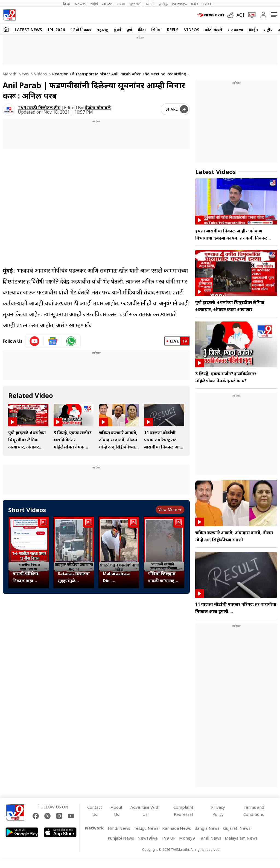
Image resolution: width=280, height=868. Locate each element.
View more (170, 510)
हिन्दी (67, 4)
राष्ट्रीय (268, 29)
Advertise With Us (145, 811)
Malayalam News (241, 838)
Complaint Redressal (183, 811)
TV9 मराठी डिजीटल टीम (39, 108)
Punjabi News (121, 838)
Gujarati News (237, 828)
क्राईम (253, 29)
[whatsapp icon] (71, 341)
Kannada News (177, 828)
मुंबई (117, 29)
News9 (81, 4)
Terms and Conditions (254, 811)
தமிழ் (163, 4)
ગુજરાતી (136, 4)
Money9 (187, 838)
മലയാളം (179, 4)
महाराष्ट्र (102, 29)
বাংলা (121, 4)
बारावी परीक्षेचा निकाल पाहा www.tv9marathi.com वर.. (29, 577)
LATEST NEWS (28, 29)
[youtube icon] (35, 341)
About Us (117, 811)
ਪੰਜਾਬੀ (150, 4)
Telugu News (146, 828)
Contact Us (95, 811)
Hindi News (119, 828)
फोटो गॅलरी (213, 29)
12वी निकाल (81, 29)
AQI (240, 15)
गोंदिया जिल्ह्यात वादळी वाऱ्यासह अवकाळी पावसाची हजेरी (164, 577)
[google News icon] (53, 341)
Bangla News (207, 828)
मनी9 (194, 4)
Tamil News (210, 838)
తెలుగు (107, 4)
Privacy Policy (218, 811)
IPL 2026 (56, 29)
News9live (148, 838)
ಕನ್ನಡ (94, 4)
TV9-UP (208, 4)
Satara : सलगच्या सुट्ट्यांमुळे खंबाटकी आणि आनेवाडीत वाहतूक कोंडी (74, 577)
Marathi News (16, 74)
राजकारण (235, 29)
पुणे (129, 29)
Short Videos (27, 510)
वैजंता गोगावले (98, 108)
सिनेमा (156, 29)
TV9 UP (168, 838)
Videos (192, 29)
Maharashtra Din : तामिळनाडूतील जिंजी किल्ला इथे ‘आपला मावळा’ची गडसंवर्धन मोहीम (118, 577)
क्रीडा (142, 29)
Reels (173, 29)
